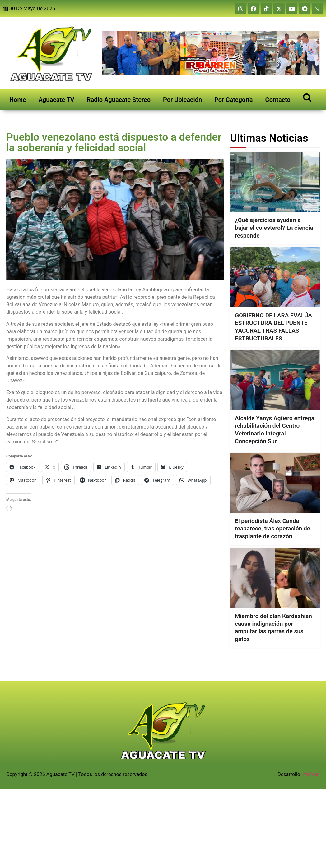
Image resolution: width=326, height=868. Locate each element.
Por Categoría (233, 100)
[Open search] (307, 97)
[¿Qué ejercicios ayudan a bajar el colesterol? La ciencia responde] (275, 182)
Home (18, 100)
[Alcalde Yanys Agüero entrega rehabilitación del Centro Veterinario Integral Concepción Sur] (275, 380)
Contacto (278, 100)
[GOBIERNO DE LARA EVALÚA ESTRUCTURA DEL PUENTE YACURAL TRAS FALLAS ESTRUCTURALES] (275, 277)
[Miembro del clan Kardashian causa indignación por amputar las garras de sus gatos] (275, 578)
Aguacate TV (56, 100)
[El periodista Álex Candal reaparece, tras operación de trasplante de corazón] (275, 483)
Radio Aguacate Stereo (119, 100)
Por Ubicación (182, 100)
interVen (311, 774)
